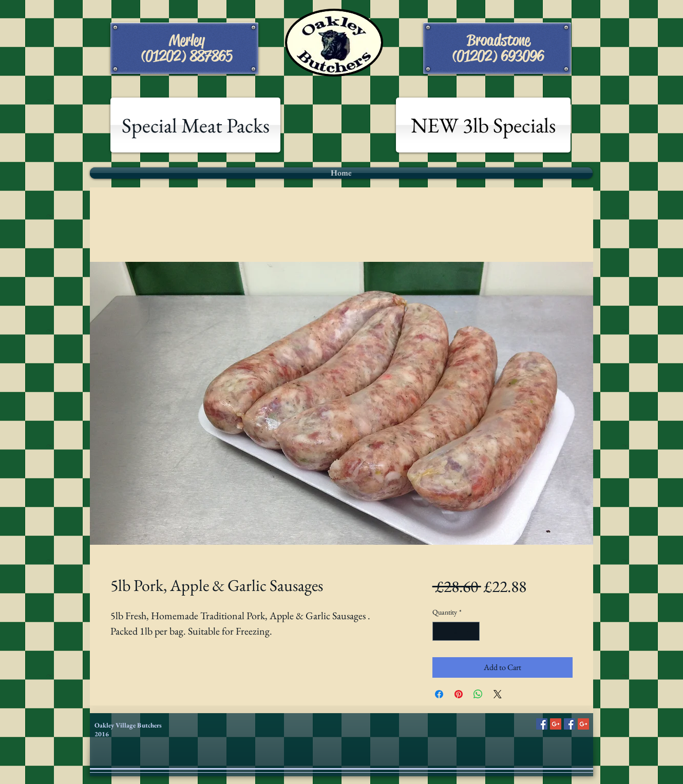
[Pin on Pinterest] (459, 694)
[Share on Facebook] (439, 694)
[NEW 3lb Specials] (483, 125)
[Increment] (472, 631)
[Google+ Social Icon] (556, 724)
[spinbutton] (456, 631)
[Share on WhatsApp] (478, 694)
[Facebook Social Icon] (542, 724)
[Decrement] (440, 631)
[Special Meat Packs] (195, 125)
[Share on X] (498, 694)
